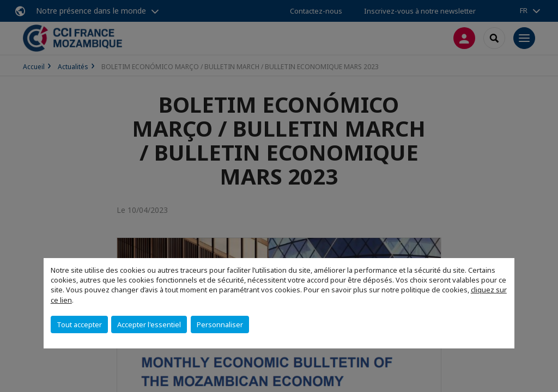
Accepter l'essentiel (149, 324)
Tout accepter (79, 324)
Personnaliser (220, 324)
